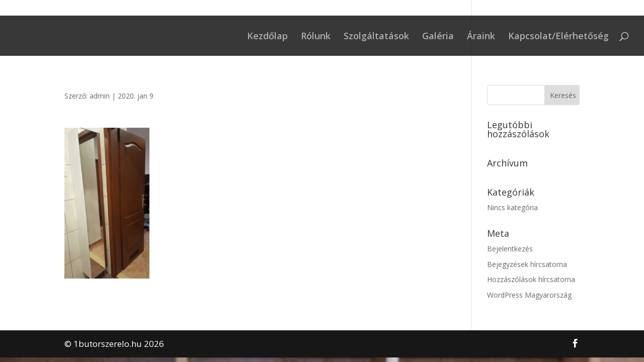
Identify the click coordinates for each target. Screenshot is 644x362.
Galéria (438, 37)
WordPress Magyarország (529, 295)
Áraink (481, 37)
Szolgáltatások (376, 37)
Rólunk (316, 37)
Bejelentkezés (510, 249)
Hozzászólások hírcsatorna (531, 279)
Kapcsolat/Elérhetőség (558, 37)
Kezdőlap (267, 37)
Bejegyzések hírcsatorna (527, 264)
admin (100, 96)
